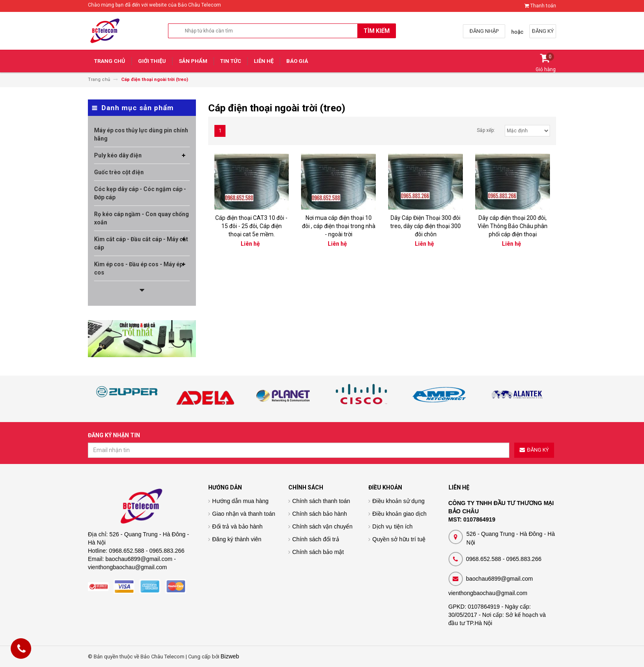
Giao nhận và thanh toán (244, 514)
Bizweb (230, 656)
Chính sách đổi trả (316, 539)
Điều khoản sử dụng (399, 501)
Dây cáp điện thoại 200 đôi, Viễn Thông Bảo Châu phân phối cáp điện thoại (513, 226)
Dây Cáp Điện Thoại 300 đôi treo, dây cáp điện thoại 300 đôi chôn (425, 226)
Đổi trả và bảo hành (238, 526)
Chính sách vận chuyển (323, 526)
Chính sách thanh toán (321, 501)
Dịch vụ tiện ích (393, 526)
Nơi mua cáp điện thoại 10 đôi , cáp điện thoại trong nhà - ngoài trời (339, 226)
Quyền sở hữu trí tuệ (399, 539)
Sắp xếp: (486, 130)
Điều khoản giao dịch (400, 514)
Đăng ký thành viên (237, 539)
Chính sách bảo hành (320, 514)
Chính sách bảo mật (318, 552)
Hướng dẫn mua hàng (240, 501)
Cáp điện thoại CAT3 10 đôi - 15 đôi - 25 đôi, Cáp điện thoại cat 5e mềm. (251, 226)
